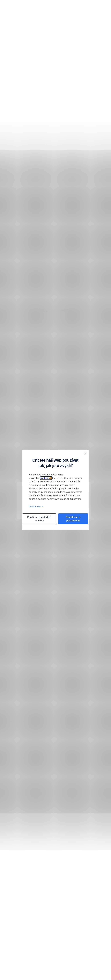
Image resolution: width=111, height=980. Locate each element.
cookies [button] (46, 478)
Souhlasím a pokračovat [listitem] (73, 519)
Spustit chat (32, 73)
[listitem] (85, 454)
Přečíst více (35, 507)
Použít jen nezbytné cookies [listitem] (39, 519)
